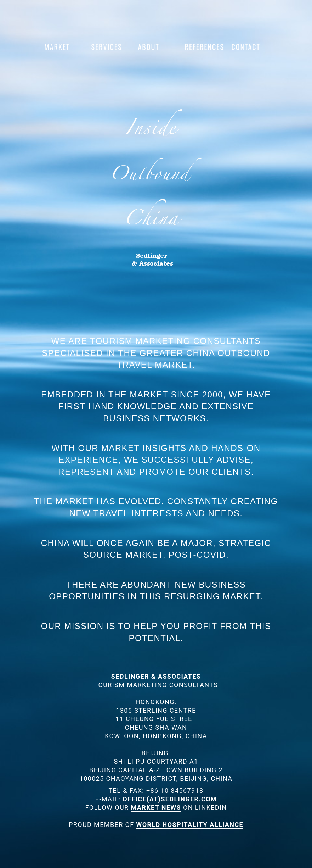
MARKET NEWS (156, 808)
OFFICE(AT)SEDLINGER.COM (170, 799)
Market (57, 47)
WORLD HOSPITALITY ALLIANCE (190, 825)
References (201, 47)
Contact (246, 47)
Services (107, 47)
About (149, 47)
